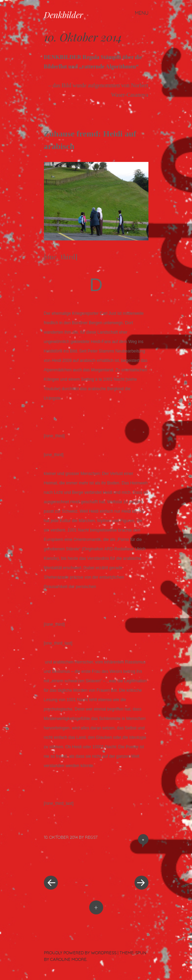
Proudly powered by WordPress (80, 953)
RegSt (91, 837)
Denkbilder (63, 15)
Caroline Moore (68, 959)
